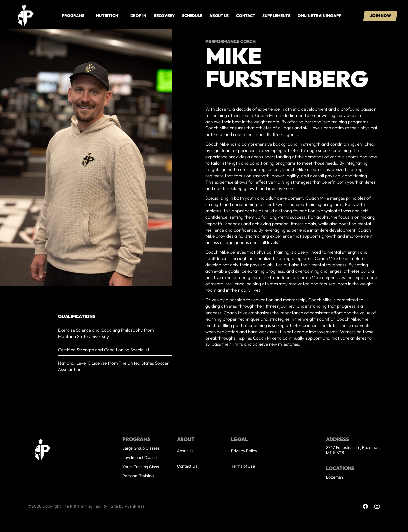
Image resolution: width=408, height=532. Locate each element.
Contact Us (187, 466)
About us (219, 16)
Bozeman (334, 477)
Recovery (164, 16)
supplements (276, 16)
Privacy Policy (244, 451)
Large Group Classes (141, 448)
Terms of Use (243, 466)
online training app (320, 16)
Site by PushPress (127, 506)
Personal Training (138, 476)
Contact (246, 16)
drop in (138, 16)
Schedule (192, 16)
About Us (185, 451)
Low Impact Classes (140, 458)
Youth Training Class (141, 467)
